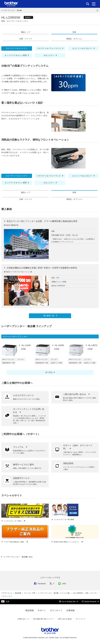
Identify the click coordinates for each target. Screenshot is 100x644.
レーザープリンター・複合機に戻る (18, 557)
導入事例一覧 (49, 316)
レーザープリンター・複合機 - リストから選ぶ (55, 593)
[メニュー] (94, 4)
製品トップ (26, 32)
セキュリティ (49, 55)
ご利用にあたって (23, 619)
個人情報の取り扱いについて (43, 619)
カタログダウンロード (23, 395)
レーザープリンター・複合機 (11, 10)
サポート (42, 610)
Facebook (40, 584)
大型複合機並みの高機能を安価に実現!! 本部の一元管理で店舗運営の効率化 (42, 268)
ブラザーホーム (7, 593)
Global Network (90, 602)
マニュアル (20, 447)
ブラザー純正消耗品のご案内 (16, 542)
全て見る (49, 372)
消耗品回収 (68, 463)
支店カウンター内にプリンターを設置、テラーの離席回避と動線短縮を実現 (42, 221)
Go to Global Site (68, 602)
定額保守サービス (21, 478)
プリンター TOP (30, 593)
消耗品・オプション (74, 39)
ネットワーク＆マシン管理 (16, 55)
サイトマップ (80, 619)
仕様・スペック (26, 39)
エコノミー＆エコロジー (83, 48)
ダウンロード (56, 610)
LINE (62, 584)
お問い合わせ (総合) (65, 619)
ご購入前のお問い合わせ (77, 394)
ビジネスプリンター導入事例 (64, 520)
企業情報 (70, 610)
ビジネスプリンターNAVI (15, 521)
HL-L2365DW (78, 593)
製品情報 (18, 593)
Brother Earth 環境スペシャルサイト (68, 542)
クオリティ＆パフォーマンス (49, 48)
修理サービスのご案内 (23, 465)
